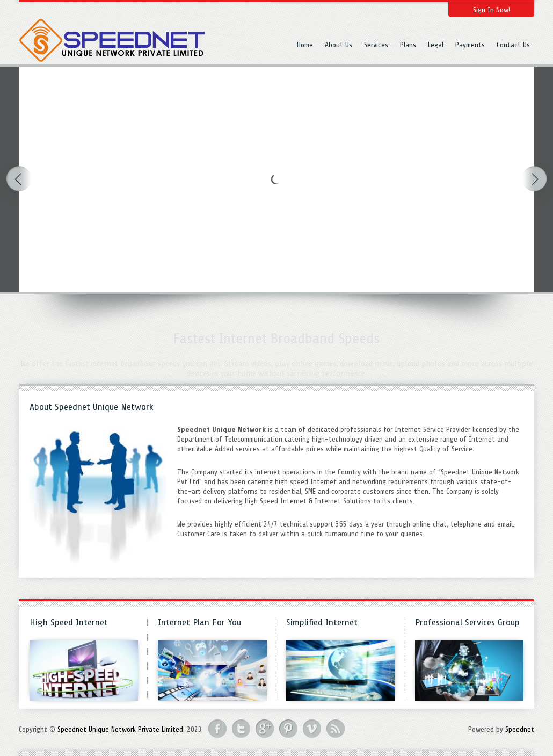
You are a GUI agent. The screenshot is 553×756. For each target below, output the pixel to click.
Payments (470, 45)
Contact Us (513, 45)
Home (305, 45)
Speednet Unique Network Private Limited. (121, 729)
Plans (408, 45)
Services (376, 45)
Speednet (520, 729)
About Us (339, 45)
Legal (436, 45)
